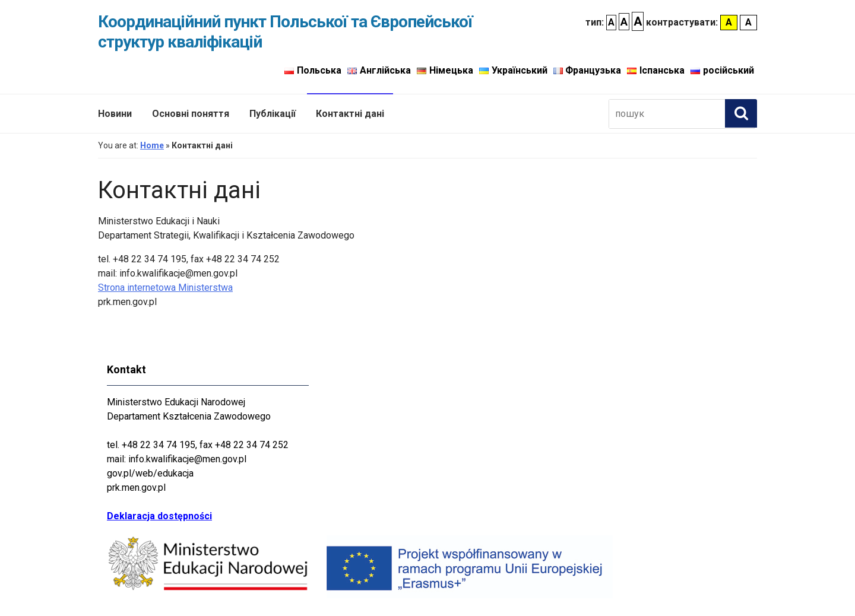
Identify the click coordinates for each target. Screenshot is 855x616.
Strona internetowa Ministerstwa (165, 288)
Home (152, 145)
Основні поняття (191, 114)
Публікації (273, 114)
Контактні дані (350, 114)
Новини (115, 114)
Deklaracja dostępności (159, 516)
